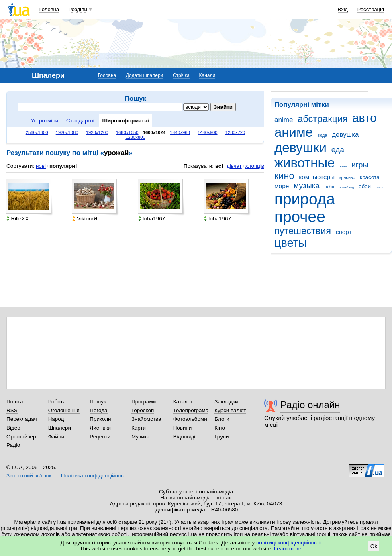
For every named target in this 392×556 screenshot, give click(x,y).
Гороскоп (143, 410)
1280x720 (235, 132)
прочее (300, 217)
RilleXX (17, 219)
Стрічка (181, 75)
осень (380, 187)
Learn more (288, 549)
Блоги (222, 419)
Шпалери (60, 428)
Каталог (183, 402)
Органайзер (21, 437)
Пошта (15, 402)
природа (305, 199)
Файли (56, 437)
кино (284, 176)
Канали (207, 75)
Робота (57, 402)
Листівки (100, 428)
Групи (222, 437)
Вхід (343, 9)
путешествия (303, 231)
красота (370, 177)
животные (304, 163)
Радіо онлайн (310, 405)
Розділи (78, 9)
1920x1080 (67, 132)
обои (365, 186)
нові (41, 166)
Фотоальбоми (190, 419)
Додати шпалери (144, 75)
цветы (291, 243)
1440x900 (208, 132)
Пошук (98, 402)
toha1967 (152, 219)
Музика (140, 437)
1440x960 (180, 132)
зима (343, 166)
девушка (345, 135)
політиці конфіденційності (288, 543)
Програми (144, 402)
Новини (183, 428)
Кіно (220, 428)
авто (365, 118)
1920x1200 (97, 132)
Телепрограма (191, 410)
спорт (344, 232)
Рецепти (100, 437)
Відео (13, 428)
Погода (98, 410)
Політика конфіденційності (94, 476)
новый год (346, 187)
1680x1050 (127, 132)
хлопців (255, 166)
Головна (49, 9)
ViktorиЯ (85, 219)
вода (323, 135)
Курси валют (230, 410)
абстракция (323, 119)
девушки (300, 148)
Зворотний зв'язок (29, 476)
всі (219, 166)
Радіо (13, 445)
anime (284, 120)
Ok (374, 546)
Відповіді (184, 437)
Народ (56, 419)
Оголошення (64, 410)
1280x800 (135, 137)
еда (338, 150)
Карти (139, 428)
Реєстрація (371, 9)
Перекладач (21, 419)
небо (329, 187)
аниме (294, 132)
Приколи (100, 419)
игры (360, 165)
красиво (347, 177)
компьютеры (317, 177)
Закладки (226, 402)
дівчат (234, 166)
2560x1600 (37, 132)
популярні (63, 166)
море (282, 186)
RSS (12, 410)
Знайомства (146, 419)
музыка (307, 186)
